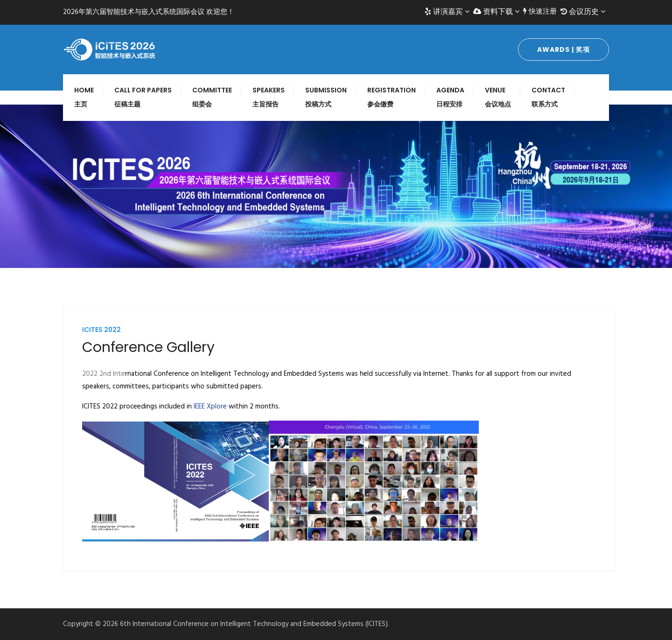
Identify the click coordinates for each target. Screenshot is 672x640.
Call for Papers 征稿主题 (143, 97)
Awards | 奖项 (563, 49)
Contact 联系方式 (548, 97)
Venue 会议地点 (498, 97)
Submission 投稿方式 (326, 97)
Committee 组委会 (212, 97)
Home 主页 (84, 97)
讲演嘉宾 (447, 12)
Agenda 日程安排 (450, 97)
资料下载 (496, 12)
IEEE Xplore (210, 407)
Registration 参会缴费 (392, 97)
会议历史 (583, 12)
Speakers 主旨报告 (269, 97)
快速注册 (540, 12)
